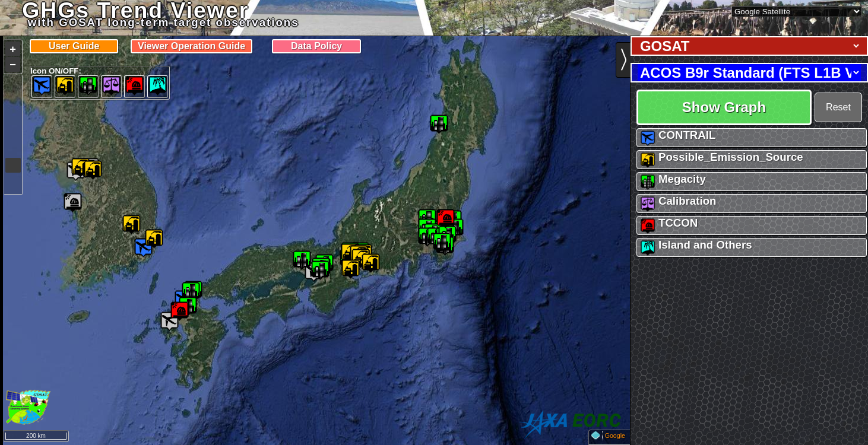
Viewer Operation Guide (191, 46)
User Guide (74, 46)
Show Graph (724, 107)
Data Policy (316, 46)
